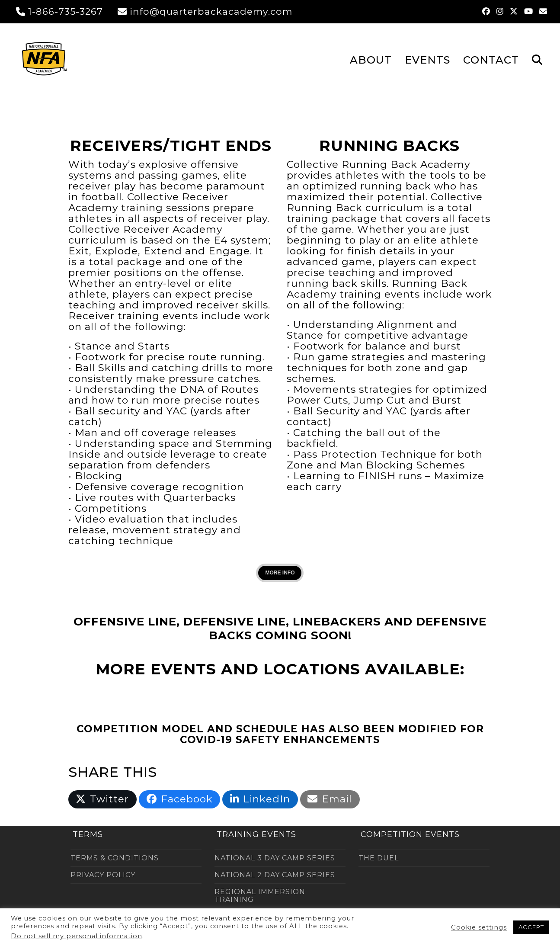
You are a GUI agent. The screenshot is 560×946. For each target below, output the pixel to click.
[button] (537, 59)
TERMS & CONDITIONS (115, 858)
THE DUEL (379, 858)
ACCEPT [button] (531, 927)
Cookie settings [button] (479, 927)
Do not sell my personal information (77, 936)
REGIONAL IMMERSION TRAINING (260, 896)
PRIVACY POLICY (103, 875)
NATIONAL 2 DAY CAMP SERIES (275, 875)
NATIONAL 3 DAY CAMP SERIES (275, 858)
